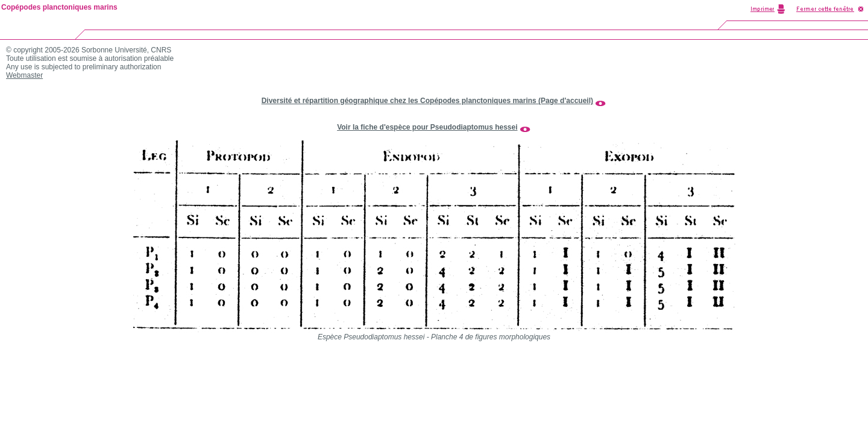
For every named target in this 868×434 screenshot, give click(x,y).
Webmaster (24, 75)
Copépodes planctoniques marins (59, 7)
